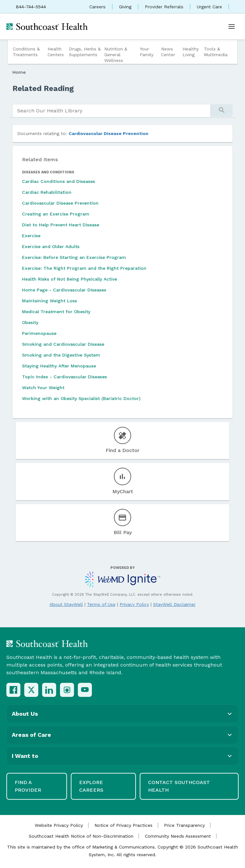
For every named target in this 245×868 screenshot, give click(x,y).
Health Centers (56, 52)
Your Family (147, 52)
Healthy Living (191, 52)
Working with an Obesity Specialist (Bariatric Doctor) (81, 398)
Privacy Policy (134, 604)
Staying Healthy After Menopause (59, 366)
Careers (97, 7)
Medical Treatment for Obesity (56, 312)
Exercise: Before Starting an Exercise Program (74, 257)
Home (19, 72)
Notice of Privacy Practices (123, 825)
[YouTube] (85, 690)
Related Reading (43, 88)
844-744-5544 (31, 7)
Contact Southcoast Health (179, 786)
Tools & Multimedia (216, 52)
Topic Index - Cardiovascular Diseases (64, 377)
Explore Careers (91, 786)
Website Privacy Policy (59, 825)
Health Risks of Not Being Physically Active (70, 279)
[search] (111, 111)
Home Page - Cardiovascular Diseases (64, 290)
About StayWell (66, 604)
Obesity (30, 322)
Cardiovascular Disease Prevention (108, 133)
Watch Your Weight (43, 388)
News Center (168, 52)
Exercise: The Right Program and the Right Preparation (84, 268)
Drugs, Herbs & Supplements (85, 52)
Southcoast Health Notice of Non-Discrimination (81, 836)
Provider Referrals (164, 7)
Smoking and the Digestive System (61, 355)
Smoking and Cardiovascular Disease (63, 344)
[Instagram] (67, 690)
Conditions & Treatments (26, 52)
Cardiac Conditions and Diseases (59, 181)
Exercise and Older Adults (51, 246)
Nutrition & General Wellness (116, 55)
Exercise (31, 236)
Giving (125, 7)
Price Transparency (184, 825)
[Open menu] (232, 26)
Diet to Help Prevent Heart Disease (61, 225)
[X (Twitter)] (31, 690)
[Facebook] (13, 690)
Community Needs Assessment (178, 836)
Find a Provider (28, 786)
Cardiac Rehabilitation (47, 192)
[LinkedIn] (49, 690)
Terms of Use (101, 604)
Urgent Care (209, 7)
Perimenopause (39, 333)
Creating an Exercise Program (56, 214)
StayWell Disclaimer (174, 604)
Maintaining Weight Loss (49, 301)
